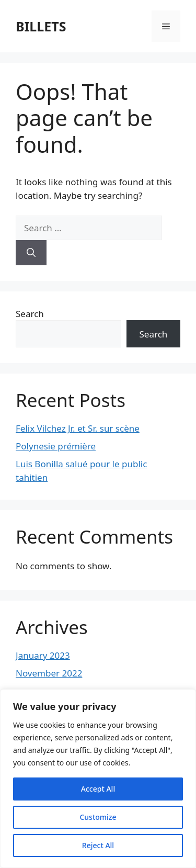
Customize (98, 817)
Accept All (98, 789)
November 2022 (49, 673)
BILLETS (41, 26)
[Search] (31, 253)
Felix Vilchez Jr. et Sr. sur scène (78, 428)
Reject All (98, 845)
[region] (98, 779)
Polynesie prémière (56, 446)
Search (30, 314)
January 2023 (43, 655)
